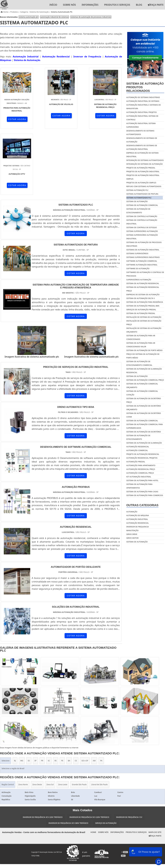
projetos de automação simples (141, 183)
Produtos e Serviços (117, 5)
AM (94, 695)
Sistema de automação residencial (143, 283)
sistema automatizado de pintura (142, 194)
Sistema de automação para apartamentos (139, 486)
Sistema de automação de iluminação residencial (144, 371)
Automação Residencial (56, 57)
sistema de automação (137, 201)
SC (49, 695)
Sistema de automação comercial (142, 421)
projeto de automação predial (141, 168)
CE (76, 695)
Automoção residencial (138, 447)
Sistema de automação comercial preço (145, 380)
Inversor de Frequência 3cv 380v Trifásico (68, 757)
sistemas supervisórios (137, 254)
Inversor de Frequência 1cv (129, 751)
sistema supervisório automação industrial (142, 237)
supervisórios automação (139, 280)
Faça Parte (155, 770)
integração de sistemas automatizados (145, 160)
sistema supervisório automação (142, 231)
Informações (90, 5)
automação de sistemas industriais (143, 97)
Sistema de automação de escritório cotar (144, 415)
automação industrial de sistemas (54, 17)
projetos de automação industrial (143, 172)
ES (29, 695)
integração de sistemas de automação (145, 164)
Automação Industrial (26, 57)
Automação (132, 512)
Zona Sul (50, 718)
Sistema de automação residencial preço (143, 289)
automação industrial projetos (142, 112)
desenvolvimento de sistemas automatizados (140, 133)
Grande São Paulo (79, 718)
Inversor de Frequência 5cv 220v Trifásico (89, 751)
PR (42, 695)
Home (93, 766)
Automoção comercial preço (140, 473)
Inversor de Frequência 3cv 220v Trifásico (43, 751)
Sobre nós (69, 5)
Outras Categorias (142, 505)
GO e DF (85, 695)
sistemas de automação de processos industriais (91, 17)
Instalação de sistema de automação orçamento (144, 330)
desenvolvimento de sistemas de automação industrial (142, 147)
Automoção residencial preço (141, 469)
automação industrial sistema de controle (142, 118)
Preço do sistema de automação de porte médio (143, 356)
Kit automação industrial (139, 477)
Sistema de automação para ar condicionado (141, 337)
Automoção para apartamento (141, 465)
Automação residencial (138, 523)
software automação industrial (142, 265)
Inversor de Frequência (87, 57)
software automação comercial (142, 261)
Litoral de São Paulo (99, 718)
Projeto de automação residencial (143, 454)
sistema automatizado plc (139, 198)
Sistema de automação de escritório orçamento (144, 408)
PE (62, 695)
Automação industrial (137, 519)
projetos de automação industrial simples (143, 177)
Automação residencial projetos (142, 458)
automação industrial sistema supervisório (141, 125)
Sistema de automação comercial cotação (142, 393)
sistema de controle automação (142, 216)
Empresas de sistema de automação (143, 295)
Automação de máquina (138, 515)
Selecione (6, 695)
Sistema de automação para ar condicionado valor (141, 345)
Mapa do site (155, 766)
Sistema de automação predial (141, 313)
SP (35, 695)
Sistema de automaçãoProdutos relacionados (145, 87)
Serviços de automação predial (141, 310)
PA (101, 695)
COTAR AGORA (16, 119)
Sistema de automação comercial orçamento (142, 386)
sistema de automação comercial (142, 205)
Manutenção (132, 531)
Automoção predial (136, 462)
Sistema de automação (137, 376)
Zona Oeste (37, 718)
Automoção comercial (137, 450)
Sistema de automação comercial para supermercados (145, 426)
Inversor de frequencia (138, 527)
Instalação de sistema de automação (144, 317)
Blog (139, 5)
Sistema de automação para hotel (142, 480)
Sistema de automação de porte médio (144, 350)
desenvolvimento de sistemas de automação (142, 140)
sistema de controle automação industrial (142, 222)
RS (56, 695)
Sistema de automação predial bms (143, 306)
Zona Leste (63, 718)
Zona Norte (23, 718)
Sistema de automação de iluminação (144, 443)
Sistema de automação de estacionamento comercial (139, 363)
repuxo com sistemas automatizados (144, 186)
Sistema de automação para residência (145, 302)
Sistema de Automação (27, 60)
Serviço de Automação (106, 757)
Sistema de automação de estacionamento (138, 437)
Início (53, 5)
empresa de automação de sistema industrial (142, 155)
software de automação (138, 269)
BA (69, 695)
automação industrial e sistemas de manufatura (144, 107)
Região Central (8, 718)
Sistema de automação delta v (141, 298)
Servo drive (132, 534)
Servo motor (132, 538)
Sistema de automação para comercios (145, 495)
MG (22, 695)
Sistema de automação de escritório (144, 432)
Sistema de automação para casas (142, 492)
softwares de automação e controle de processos (145, 274)
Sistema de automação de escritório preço (144, 400)
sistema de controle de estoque (142, 227)
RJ (15, 695)
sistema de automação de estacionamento (138, 211)
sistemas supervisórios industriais (143, 257)
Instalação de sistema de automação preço (144, 323)
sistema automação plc (29, 17)
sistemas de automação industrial (143, 250)
